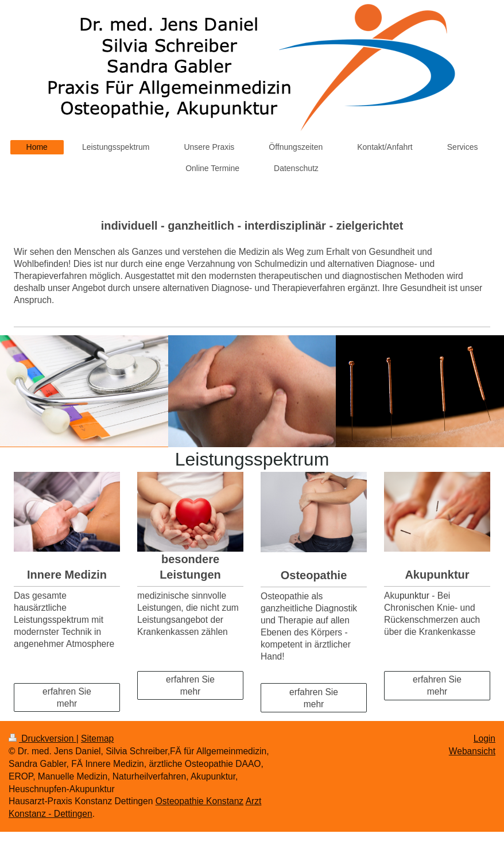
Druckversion (42, 738)
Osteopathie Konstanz (199, 801)
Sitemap (97, 738)
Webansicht (472, 751)
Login (484, 738)
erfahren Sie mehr (67, 697)
